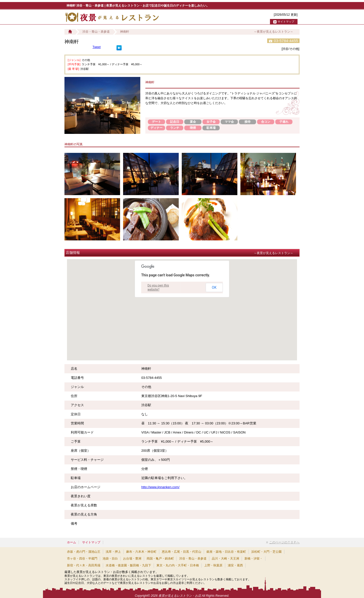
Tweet (97, 47)
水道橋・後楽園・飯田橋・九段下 (128, 565)
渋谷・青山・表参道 (96, 32)
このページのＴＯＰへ (283, 542)
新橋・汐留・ (254, 559)
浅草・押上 (113, 552)
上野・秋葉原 (213, 565)
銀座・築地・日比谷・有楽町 (226, 552)
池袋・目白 (110, 559)
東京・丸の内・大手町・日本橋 (178, 565)
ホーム (72, 542)
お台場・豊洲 (132, 559)
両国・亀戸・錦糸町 (160, 559)
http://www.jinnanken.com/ (160, 487)
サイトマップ (286, 22)
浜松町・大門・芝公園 (266, 552)
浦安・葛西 (235, 565)
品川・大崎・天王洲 (225, 559)
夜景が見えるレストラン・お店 (180, 596)
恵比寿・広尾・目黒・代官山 (181, 552)
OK (214, 287)
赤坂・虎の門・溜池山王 (84, 552)
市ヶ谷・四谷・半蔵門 (82, 559)
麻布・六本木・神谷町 (141, 552)
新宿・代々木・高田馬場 (84, 565)
